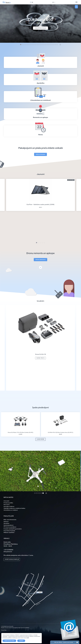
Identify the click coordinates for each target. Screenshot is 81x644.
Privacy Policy (4, 630)
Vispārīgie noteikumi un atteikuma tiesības (14, 508)
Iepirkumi (6, 521)
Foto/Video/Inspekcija (9, 531)
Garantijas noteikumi (9, 506)
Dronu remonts (40, 260)
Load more (40, 439)
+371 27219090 (8, 550)
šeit (28, 638)
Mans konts (7, 505)
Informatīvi (6, 501)
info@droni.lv (8, 552)
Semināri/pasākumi (8, 525)
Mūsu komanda (40, 154)
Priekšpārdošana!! (40, 28)
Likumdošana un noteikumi (11, 510)
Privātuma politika (8, 503)
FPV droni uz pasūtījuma (10, 527)
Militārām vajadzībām (9, 532)
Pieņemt (21, 641)
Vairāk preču (41, 358)
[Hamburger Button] (76, 2)
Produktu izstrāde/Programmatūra (13, 529)
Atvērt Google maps (12, 559)
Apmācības (6, 523)
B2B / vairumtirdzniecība (10, 520)
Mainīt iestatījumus (9, 641)
